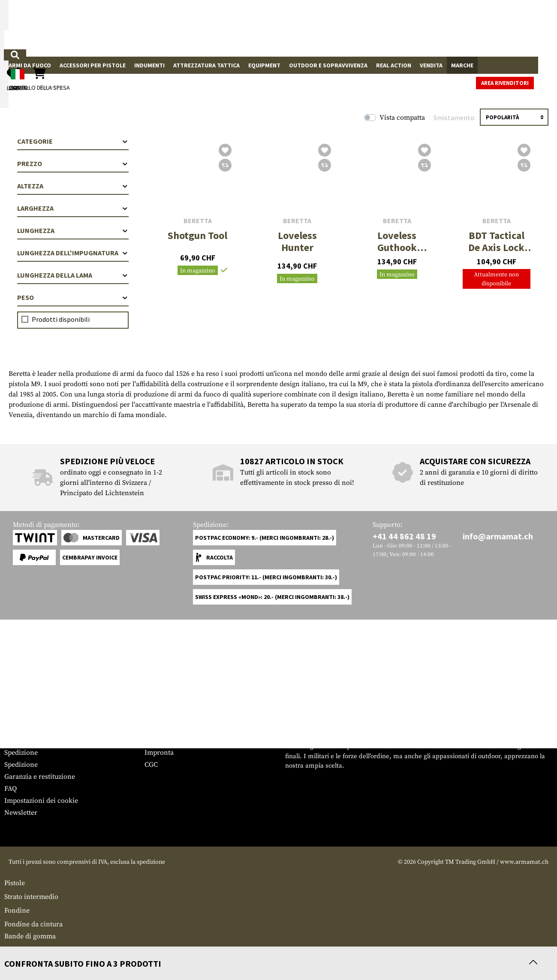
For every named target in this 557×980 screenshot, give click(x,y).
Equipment (264, 65)
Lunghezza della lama (73, 275)
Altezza (73, 186)
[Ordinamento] (514, 117)
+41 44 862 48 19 (404, 536)
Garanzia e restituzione (40, 777)
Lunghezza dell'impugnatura (73, 253)
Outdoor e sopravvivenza (328, 65)
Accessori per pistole (93, 65)
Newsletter (21, 813)
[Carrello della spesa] (489, 28)
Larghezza (73, 208)
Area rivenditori (524, 66)
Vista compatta (402, 118)
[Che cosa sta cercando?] (219, 27)
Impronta (159, 753)
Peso (73, 297)
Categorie (73, 141)
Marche (462, 65)
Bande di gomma (30, 936)
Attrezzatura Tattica (206, 65)
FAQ (11, 789)
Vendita (431, 65)
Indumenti (149, 65)
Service (21, 712)
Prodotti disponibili (61, 319)
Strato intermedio (31, 897)
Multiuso (18, 950)
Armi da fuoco (30, 65)
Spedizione (21, 753)
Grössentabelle (27, 729)
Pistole (15, 883)
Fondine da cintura (33, 924)
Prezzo (73, 163)
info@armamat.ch (498, 536)
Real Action (394, 65)
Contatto (17, 741)
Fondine (17, 910)
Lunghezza (73, 230)
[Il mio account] (411, 28)
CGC (151, 765)
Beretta (198, 221)
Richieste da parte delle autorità (193, 741)
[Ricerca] (279, 28)
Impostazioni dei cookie (41, 801)
